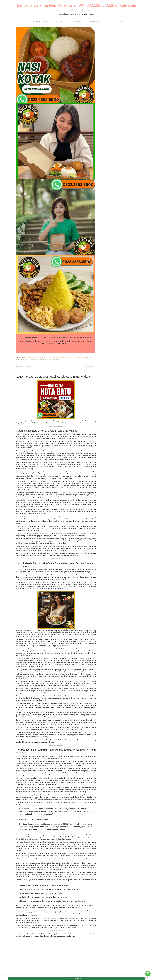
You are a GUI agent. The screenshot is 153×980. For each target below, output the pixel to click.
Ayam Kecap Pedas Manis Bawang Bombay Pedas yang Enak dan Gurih (121, 58)
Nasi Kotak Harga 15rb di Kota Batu (122, 208)
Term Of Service (96, 21)
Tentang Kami (77, 21)
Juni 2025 (65, 838)
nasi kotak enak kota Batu (68, 311)
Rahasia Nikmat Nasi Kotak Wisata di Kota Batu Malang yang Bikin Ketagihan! (122, 238)
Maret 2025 (65, 847)
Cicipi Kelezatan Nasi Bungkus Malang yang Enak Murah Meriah (121, 182)
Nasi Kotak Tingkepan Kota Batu (121, 251)
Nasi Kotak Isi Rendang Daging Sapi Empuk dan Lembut (122, 222)
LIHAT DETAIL (25, 81)
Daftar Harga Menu (40, 21)
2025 (62, 822)
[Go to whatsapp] (148, 974)
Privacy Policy (116, 21)
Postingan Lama (88, 185)
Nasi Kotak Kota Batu (46, 477)
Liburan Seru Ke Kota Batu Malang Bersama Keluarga (56, 56)
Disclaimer (60, 21)
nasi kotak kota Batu (47, 737)
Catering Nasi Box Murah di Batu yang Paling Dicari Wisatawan (83, 57)
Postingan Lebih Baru (25, 185)
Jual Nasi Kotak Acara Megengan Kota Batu (122, 895)
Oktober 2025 (66, 835)
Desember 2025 (67, 824)
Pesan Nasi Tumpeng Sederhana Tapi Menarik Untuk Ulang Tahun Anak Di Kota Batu (28, 134)
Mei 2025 (65, 841)
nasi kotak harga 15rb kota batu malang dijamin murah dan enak (28, 94)
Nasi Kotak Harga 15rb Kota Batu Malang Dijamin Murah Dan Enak (28, 57)
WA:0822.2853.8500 (56, 245)
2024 (62, 851)
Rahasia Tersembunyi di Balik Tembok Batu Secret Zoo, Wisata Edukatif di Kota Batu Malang (122, 85)
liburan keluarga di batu (51, 88)
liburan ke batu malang (56, 86)
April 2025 (65, 844)
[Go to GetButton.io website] (148, 978)
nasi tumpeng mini (30, 172)
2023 (62, 854)
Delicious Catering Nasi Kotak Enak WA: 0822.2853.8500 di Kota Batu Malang (76, 8)
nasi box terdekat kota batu (84, 94)
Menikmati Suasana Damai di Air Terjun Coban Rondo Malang (121, 196)
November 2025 (67, 832)
